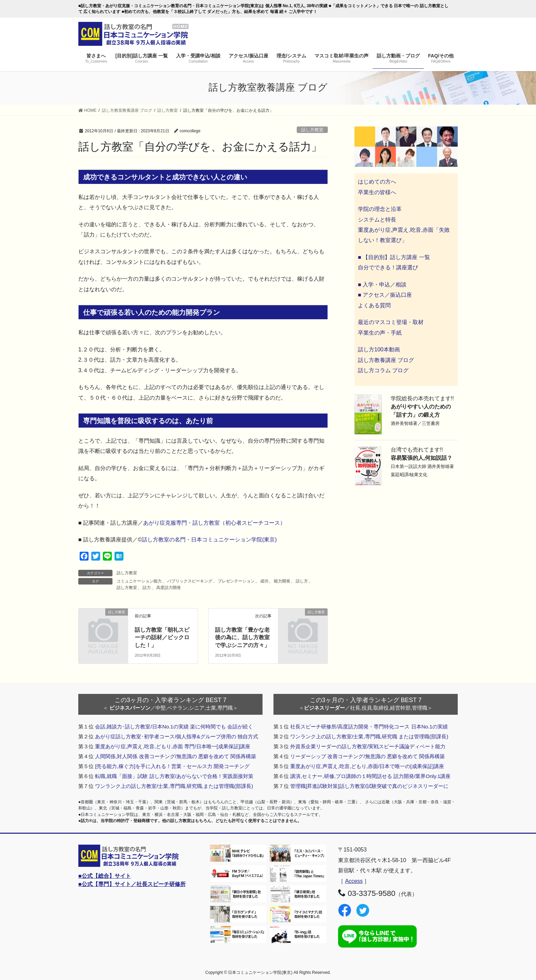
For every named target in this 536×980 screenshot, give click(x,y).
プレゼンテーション (236, 581)
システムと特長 (377, 220)
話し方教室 (312, 130)
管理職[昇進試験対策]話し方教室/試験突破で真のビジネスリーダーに (369, 786)
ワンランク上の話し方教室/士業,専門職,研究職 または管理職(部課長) (369, 736)
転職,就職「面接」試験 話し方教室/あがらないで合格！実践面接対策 (174, 776)
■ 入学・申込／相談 (382, 285)
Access (354, 881)
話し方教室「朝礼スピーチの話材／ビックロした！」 (162, 637)
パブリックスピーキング (190, 581)
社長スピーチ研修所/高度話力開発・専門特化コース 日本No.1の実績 (369, 727)
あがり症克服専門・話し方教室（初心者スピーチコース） (214, 523)
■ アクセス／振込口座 (385, 295)
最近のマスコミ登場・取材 (391, 322)
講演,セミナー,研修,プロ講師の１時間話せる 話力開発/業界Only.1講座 (370, 776)
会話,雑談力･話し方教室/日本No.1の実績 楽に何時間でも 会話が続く (174, 727)
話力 (147, 588)
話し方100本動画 (379, 350)
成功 (264, 581)
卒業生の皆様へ (377, 192)
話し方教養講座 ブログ (386, 360)
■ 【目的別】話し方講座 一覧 (394, 257)
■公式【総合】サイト (105, 876)
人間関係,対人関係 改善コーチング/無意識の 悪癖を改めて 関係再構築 (176, 756)
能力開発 (282, 581)
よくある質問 (374, 305)
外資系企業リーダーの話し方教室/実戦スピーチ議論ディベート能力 (368, 746)
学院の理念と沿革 (380, 209)
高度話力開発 (169, 588)
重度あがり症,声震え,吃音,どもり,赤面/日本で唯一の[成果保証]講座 (367, 766)
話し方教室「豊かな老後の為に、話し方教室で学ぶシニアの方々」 (242, 637)
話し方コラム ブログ (383, 370)
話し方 (302, 581)
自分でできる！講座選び (388, 267)
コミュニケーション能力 (139, 581)
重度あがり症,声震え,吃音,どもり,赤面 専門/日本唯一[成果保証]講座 (173, 746)
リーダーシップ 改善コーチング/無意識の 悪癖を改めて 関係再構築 (367, 756)
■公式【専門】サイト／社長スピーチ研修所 (132, 884)
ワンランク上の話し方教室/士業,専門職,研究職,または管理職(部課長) (174, 786)
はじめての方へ (377, 182)
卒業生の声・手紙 (380, 333)
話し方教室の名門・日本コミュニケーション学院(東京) (209, 540)
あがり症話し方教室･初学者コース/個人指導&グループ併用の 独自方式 (177, 736)
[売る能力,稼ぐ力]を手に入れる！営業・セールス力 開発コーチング (172, 766)
